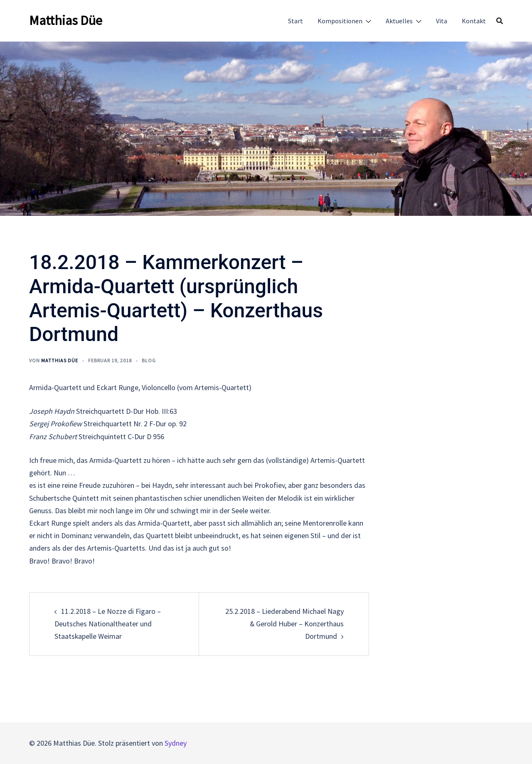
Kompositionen (340, 21)
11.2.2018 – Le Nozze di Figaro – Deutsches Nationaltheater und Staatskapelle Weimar (108, 624)
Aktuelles (399, 21)
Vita (442, 21)
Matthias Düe (66, 20)
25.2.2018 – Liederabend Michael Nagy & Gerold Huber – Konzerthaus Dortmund (284, 624)
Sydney (176, 743)
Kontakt (474, 21)
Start (296, 21)
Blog (149, 360)
